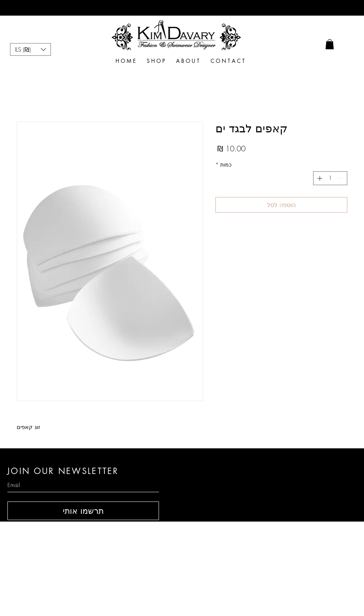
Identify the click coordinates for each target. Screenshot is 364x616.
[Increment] (319, 178)
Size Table (267, 557)
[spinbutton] (330, 178)
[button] (30, 49)
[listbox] (30, 49)
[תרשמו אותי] (83, 511)
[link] (330, 44)
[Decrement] (342, 178)
